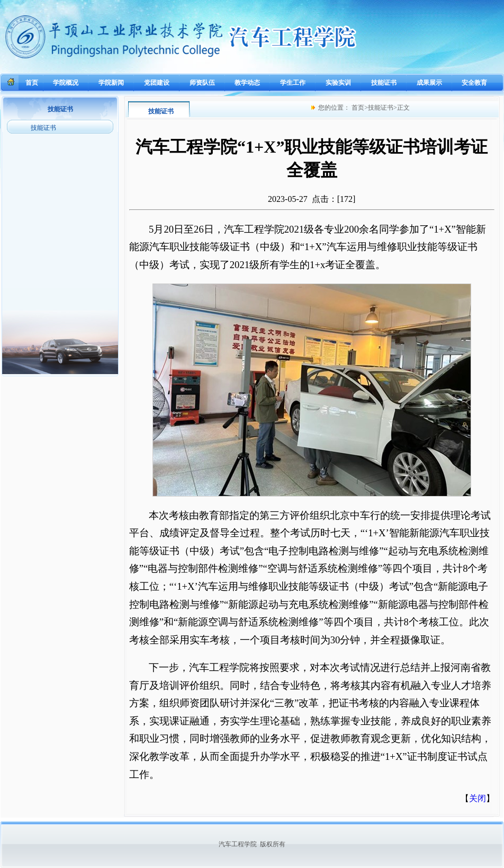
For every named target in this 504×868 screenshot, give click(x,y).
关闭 (478, 798)
